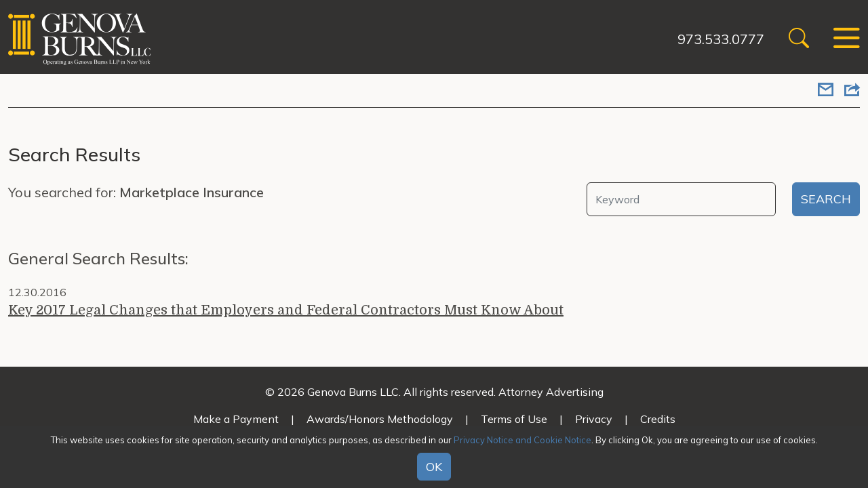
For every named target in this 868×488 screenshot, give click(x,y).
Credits (658, 419)
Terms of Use (514, 419)
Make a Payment (236, 419)
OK (434, 467)
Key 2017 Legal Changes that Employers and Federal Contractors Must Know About (286, 310)
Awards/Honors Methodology (380, 419)
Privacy (594, 419)
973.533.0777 (721, 39)
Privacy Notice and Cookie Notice (522, 440)
